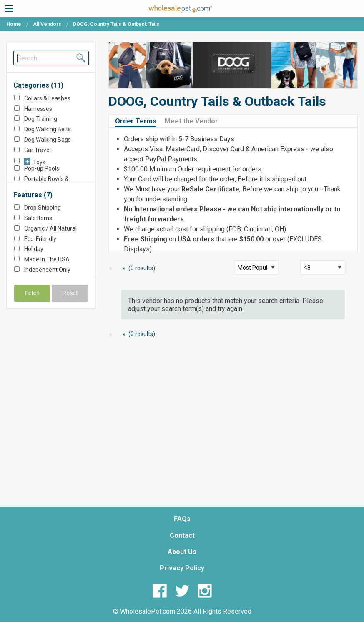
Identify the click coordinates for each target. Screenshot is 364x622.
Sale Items (38, 218)
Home (14, 24)
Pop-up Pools (42, 168)
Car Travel (38, 150)
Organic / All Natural (50, 228)
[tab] (139, 121)
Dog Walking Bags (48, 140)
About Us (182, 552)
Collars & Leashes (47, 98)
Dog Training (41, 119)
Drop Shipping (43, 208)
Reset (70, 293)
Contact (182, 535)
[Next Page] (122, 268)
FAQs (182, 519)
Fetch (32, 293)
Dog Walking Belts (48, 129)
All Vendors (47, 24)
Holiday (34, 249)
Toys (39, 162)
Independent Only (47, 270)
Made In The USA (47, 259)
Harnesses (38, 109)
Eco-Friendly (40, 239)
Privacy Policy (182, 568)
